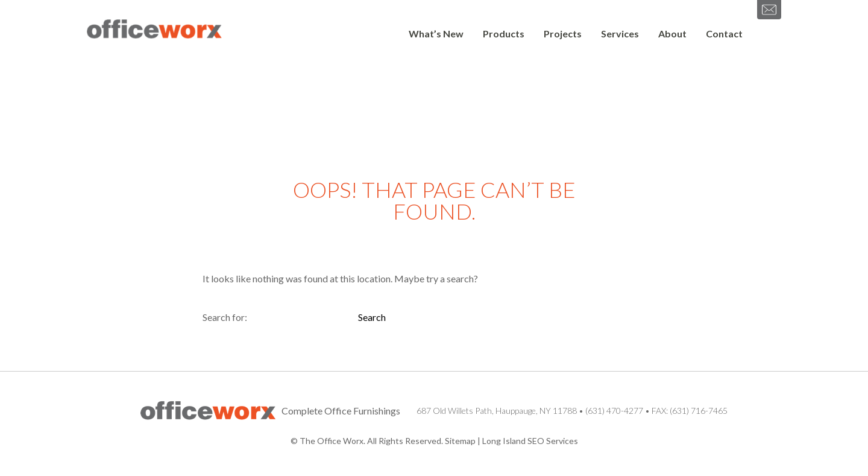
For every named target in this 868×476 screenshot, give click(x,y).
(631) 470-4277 (614, 411)
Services (620, 33)
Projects (563, 33)
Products (504, 33)
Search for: (225, 317)
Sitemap (460, 441)
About (672, 33)
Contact (724, 33)
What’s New (436, 33)
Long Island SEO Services (530, 441)
